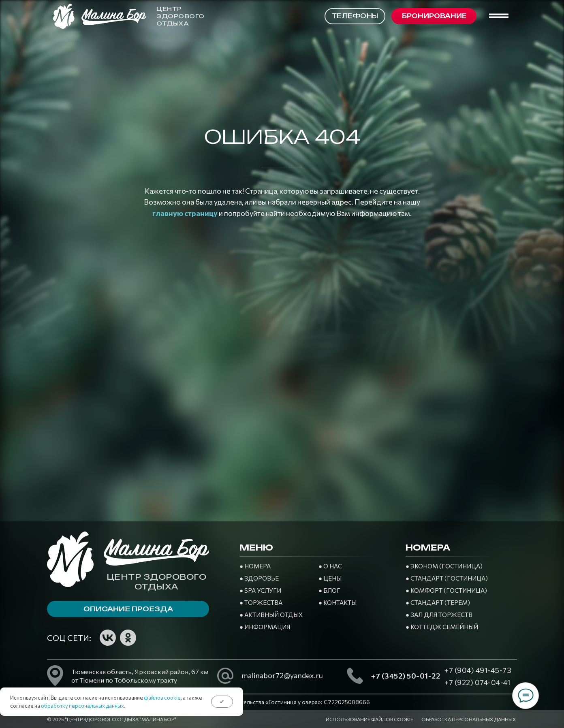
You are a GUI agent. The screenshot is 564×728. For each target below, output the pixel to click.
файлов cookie (162, 698)
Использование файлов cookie (370, 719)
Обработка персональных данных (469, 719)
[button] (434, 16)
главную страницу (185, 213)
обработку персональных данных (82, 706)
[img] (148, 638)
